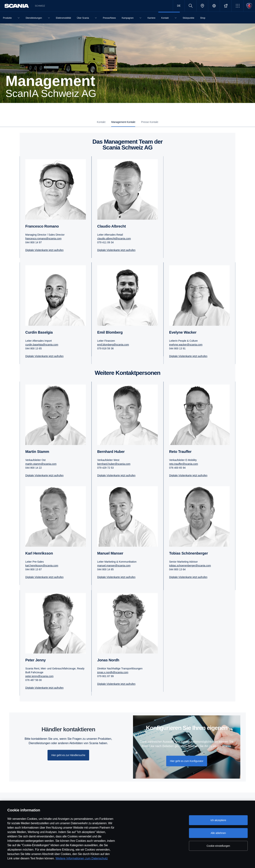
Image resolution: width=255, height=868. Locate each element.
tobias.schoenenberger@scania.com (190, 566)
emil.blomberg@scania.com (113, 345)
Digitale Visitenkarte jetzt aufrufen (44, 250)
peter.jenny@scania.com (39, 676)
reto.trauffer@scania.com (184, 464)
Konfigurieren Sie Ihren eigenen (187, 728)
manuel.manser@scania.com (114, 566)
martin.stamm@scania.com (41, 464)
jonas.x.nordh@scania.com (113, 672)
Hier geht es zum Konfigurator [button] (187, 761)
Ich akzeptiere (218, 820)
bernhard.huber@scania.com (114, 464)
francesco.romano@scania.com (43, 239)
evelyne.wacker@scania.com (186, 345)
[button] (237, 6)
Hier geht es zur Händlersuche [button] (68, 755)
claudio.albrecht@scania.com (114, 239)
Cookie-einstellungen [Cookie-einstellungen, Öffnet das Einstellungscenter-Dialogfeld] (218, 846)
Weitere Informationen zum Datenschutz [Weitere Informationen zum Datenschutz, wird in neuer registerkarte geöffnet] (82, 858)
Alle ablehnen (218, 833)
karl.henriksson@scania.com (42, 566)
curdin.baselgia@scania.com (42, 345)
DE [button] (179, 6)
